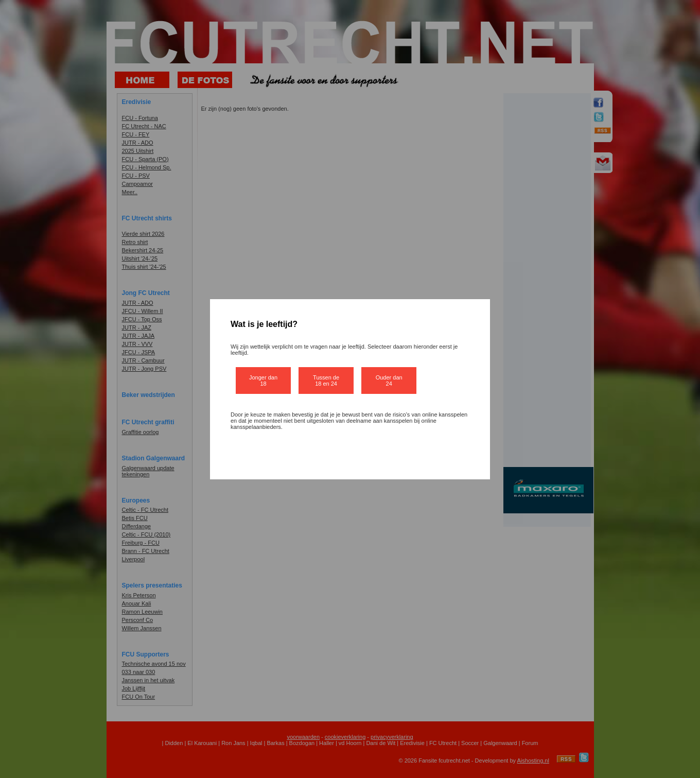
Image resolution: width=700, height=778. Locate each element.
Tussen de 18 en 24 (326, 381)
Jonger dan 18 (263, 381)
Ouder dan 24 (389, 381)
